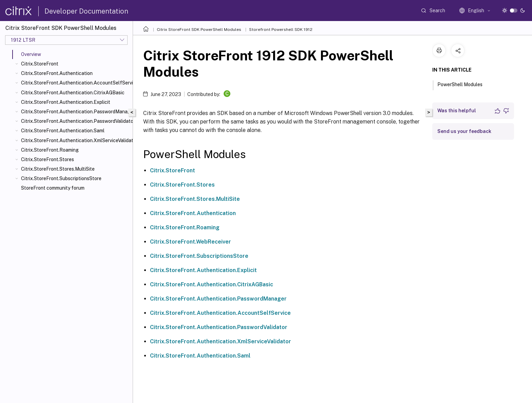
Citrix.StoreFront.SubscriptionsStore (61, 178)
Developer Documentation (86, 11)
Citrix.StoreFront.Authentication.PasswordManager (75, 112)
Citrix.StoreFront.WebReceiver (191, 242)
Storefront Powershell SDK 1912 (281, 30)
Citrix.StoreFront (40, 64)
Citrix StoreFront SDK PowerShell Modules (199, 30)
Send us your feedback (464, 131)
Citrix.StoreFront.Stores (47, 159)
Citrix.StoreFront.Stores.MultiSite (58, 169)
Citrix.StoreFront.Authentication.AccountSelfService (75, 83)
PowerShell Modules (464, 84)
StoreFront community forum (53, 188)
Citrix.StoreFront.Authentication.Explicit (66, 102)
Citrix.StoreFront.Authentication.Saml (63, 131)
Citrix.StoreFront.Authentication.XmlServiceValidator (75, 140)
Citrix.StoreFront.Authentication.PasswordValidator (75, 121)
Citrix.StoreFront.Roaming (50, 150)
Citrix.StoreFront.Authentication (57, 73)
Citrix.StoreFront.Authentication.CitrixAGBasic (73, 93)
